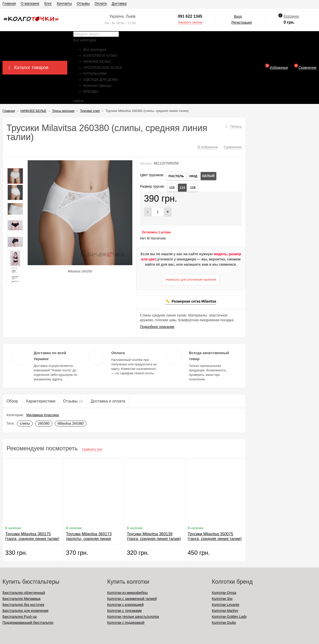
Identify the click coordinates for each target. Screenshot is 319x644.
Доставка (119, 3)
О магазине (30, 3)
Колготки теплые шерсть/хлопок (133, 617)
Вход (238, 16)
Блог (48, 3)
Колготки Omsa (224, 593)
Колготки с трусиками (124, 611)
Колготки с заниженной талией (132, 599)
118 (193, 188)
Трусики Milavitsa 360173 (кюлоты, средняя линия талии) (89, 539)
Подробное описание (157, 327)
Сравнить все (92, 449)
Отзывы (83, 3)
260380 (44, 423)
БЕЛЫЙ (208, 176)
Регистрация (242, 22)
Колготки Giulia (224, 623)
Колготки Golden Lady (229, 617)
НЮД (193, 176)
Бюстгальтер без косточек (23, 605)
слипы (25, 423)
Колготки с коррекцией (125, 605)
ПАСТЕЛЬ (176, 176)
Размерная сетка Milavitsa (194, 301)
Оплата (101, 3)
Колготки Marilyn (225, 611)
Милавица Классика (43, 415)
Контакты (64, 3)
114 (182, 188)
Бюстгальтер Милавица (21, 599)
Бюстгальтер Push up (20, 617)
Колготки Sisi (222, 599)
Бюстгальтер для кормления (25, 611)
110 (172, 188)
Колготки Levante (226, 605)
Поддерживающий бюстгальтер (28, 623)
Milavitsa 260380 (71, 423)
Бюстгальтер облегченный (24, 593)
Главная (9, 3)
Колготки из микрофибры (127, 593)
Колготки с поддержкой (126, 623)
